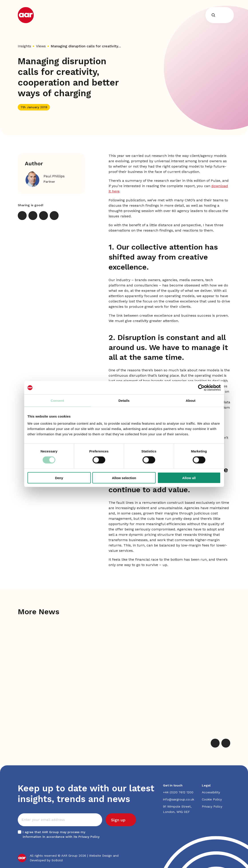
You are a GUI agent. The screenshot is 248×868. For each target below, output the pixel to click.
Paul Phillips (54, 176)
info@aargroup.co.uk (179, 799)
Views (41, 46)
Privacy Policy (89, 837)
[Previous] (215, 743)
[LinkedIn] (33, 216)
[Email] (44, 216)
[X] (22, 216)
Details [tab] (124, 401)
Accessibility (211, 792)
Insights (24, 46)
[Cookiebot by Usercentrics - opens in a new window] (201, 388)
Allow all (189, 478)
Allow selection (124, 478)
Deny (59, 478)
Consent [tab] (57, 401)
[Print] (54, 216)
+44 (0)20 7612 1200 (178, 792)
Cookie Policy (212, 799)
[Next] (226, 743)
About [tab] (191, 401)
